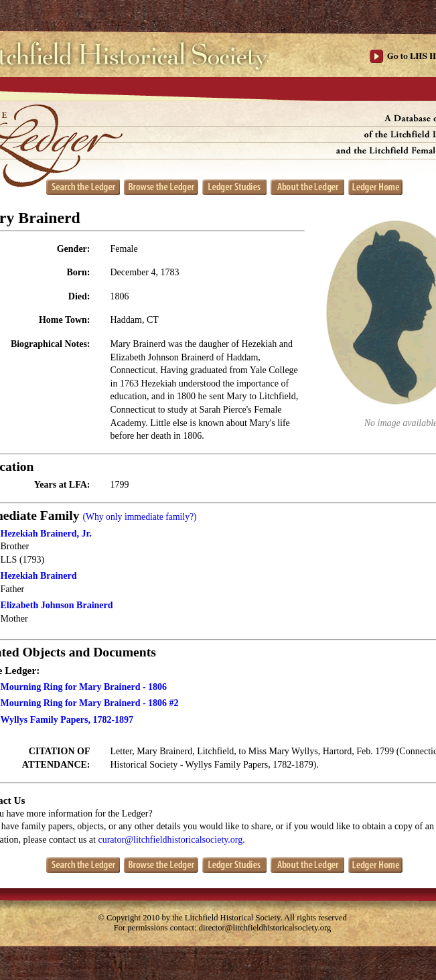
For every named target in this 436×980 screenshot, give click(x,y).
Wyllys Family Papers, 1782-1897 (67, 720)
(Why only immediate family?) (139, 517)
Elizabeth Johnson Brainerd (57, 605)
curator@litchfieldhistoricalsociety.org (170, 840)
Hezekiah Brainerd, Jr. (46, 534)
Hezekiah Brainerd (39, 576)
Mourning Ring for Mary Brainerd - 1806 (84, 687)
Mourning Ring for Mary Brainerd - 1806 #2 (90, 703)
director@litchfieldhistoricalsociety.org (265, 928)
